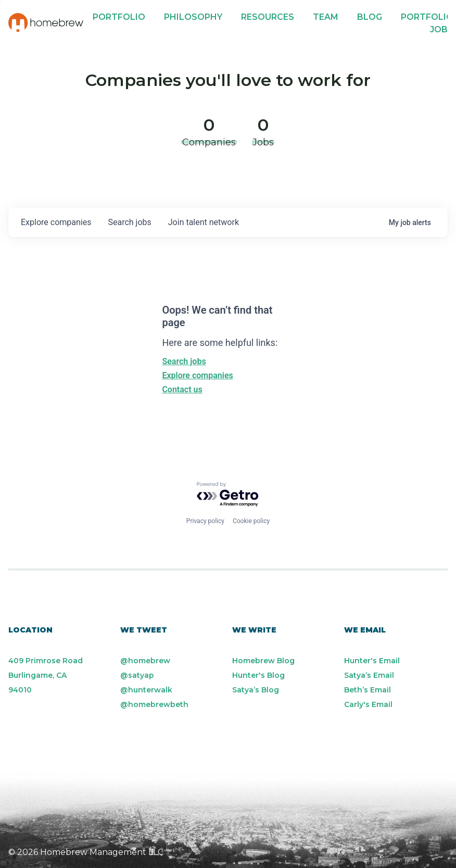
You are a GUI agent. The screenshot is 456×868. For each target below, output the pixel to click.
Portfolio (119, 17)
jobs (129, 222)
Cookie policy (251, 521)
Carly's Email (368, 704)
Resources (268, 17)
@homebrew (145, 661)
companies (56, 222)
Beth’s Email (368, 690)
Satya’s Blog (256, 690)
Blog (370, 17)
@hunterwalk (146, 690)
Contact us (182, 389)
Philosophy (193, 17)
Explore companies (197, 375)
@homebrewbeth (154, 704)
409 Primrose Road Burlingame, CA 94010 (46, 675)
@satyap (137, 675)
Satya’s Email (369, 675)
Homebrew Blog (263, 661)
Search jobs (184, 361)
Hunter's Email (372, 661)
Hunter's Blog (258, 675)
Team (326, 17)
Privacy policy (205, 521)
